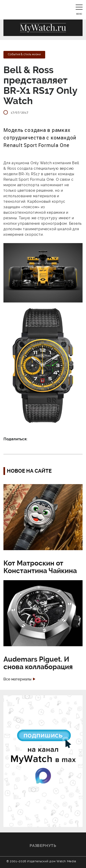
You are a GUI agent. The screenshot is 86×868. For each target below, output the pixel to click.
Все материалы (17, 679)
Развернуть (43, 846)
